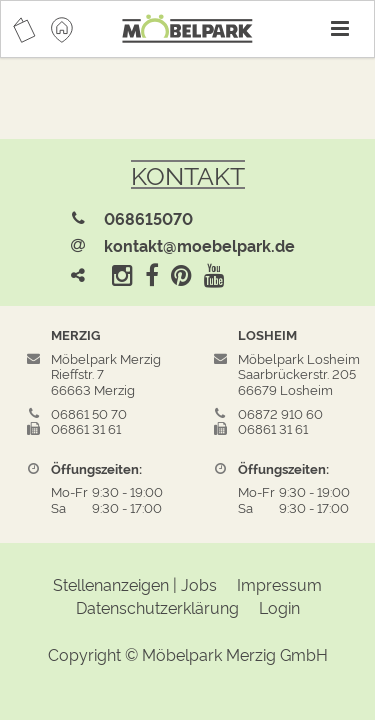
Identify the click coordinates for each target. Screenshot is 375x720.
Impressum (279, 584)
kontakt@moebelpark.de (199, 245)
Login (279, 607)
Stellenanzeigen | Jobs (135, 584)
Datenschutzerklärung (157, 607)
